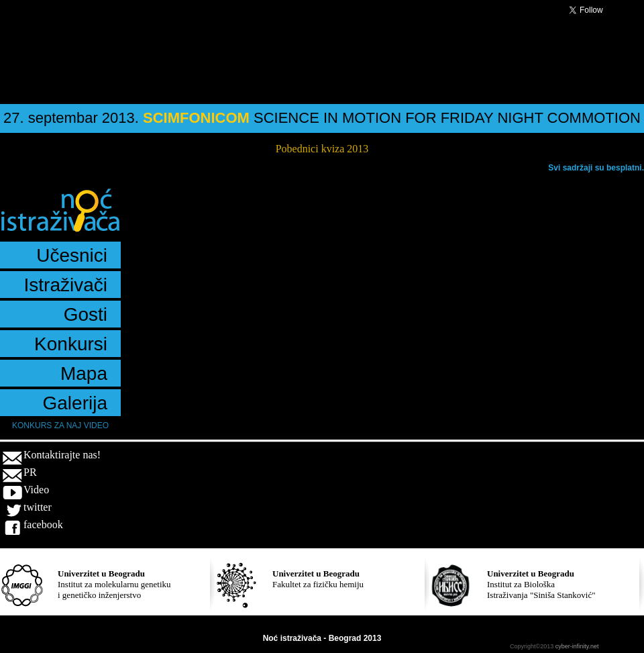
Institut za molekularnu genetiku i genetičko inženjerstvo (114, 584)
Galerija (75, 403)
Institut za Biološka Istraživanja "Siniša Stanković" (541, 584)
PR (30, 472)
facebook (43, 524)
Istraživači (66, 285)
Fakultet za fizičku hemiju (318, 579)
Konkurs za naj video (60, 425)
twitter (38, 507)
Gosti (86, 314)
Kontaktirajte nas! (62, 455)
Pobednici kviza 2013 (322, 149)
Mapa (84, 373)
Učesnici (72, 255)
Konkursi (71, 344)
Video (36, 490)
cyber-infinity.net (577, 646)
